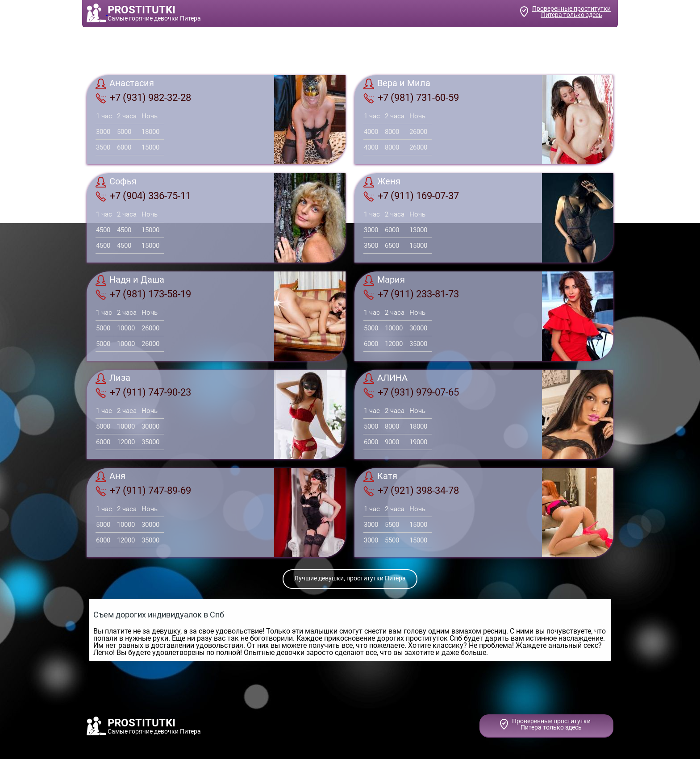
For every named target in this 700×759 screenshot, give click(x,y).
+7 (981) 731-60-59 (411, 98)
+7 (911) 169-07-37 (411, 196)
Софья (116, 182)
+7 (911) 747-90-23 (143, 392)
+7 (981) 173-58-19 (143, 294)
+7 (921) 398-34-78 (411, 491)
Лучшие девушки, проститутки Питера (350, 578)
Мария (384, 280)
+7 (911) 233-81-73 (411, 294)
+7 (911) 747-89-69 (143, 491)
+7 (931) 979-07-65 (411, 392)
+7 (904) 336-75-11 (143, 196)
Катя (380, 477)
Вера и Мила (397, 84)
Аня (110, 477)
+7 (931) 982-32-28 (143, 98)
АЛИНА (385, 379)
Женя (382, 182)
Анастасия (125, 84)
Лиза (113, 379)
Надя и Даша (130, 280)
